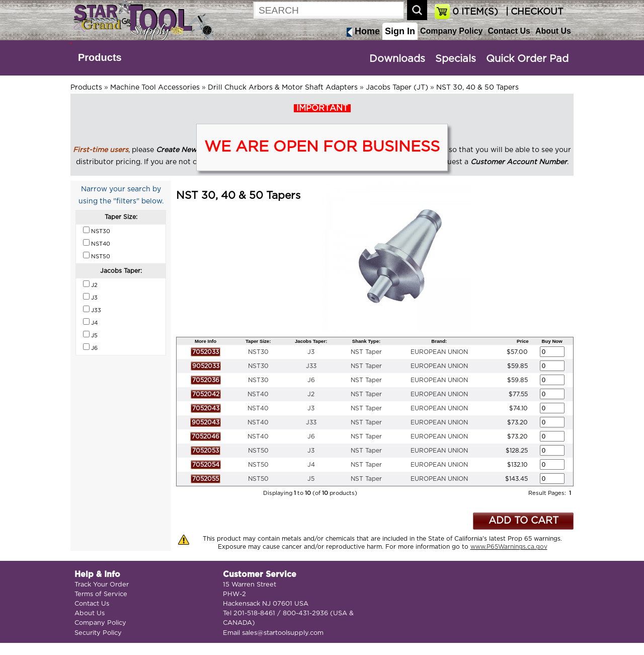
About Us (553, 31)
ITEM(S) (475, 12)
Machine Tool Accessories (155, 88)
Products (100, 57)
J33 (311, 366)
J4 (311, 465)
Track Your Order (102, 585)
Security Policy (98, 633)
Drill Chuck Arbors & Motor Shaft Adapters (283, 88)
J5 (311, 479)
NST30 (258, 352)
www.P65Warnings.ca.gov (509, 547)
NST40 (258, 394)
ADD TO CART (524, 521)
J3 (311, 352)
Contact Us (509, 31)
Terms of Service (101, 594)
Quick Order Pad (527, 59)
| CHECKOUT (533, 12)
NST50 (258, 451)
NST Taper (366, 352)
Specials (456, 59)
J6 (311, 380)
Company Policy (451, 31)
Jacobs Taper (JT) (397, 88)
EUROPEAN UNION (439, 352)
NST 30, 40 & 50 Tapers (477, 88)
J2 (311, 394)
